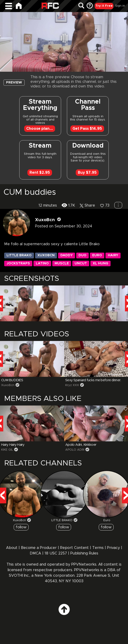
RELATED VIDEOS (37, 334)
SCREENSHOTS (32, 279)
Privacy (114, 548)
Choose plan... (40, 129)
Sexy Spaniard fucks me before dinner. (93, 380)
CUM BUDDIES (12, 380)
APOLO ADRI (75, 450)
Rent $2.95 (40, 173)
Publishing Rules (84, 553)
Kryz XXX (72, 385)
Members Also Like (43, 399)
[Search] (81, 6)
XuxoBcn (45, 220)
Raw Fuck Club (50, 6)
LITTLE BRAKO (62, 520)
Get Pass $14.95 (87, 129)
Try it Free (104, 6)
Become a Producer (39, 548)
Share (87, 205)
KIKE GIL (7, 450)
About (12, 548)
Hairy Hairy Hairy (13, 445)
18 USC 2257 (56, 553)
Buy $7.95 (87, 173)
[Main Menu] (9, 6)
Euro (107, 520)
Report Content (74, 548)
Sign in (120, 6)
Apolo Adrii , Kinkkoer (81, 445)
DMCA (35, 553)
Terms (98, 548)
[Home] (19, 6)
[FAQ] (90, 6)
